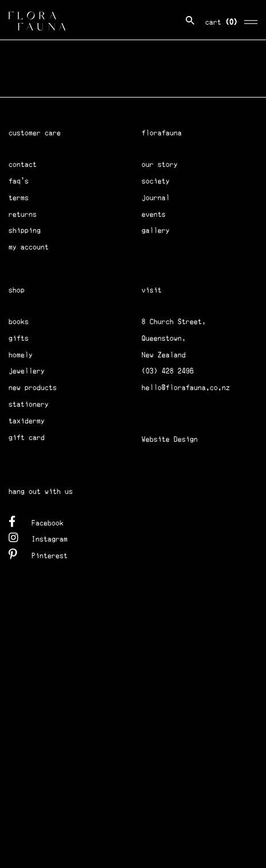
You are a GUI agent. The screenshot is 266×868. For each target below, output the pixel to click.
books (19, 322)
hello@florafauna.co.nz (186, 388)
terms (19, 198)
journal (156, 198)
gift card (27, 437)
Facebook (36, 521)
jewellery (27, 371)
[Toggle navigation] (251, 20)
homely (21, 355)
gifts (19, 338)
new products (33, 388)
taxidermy (27, 421)
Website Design (170, 439)
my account (29, 247)
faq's (19, 181)
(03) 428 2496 (168, 371)
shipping (25, 230)
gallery (156, 230)
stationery (29, 404)
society (156, 181)
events (154, 214)
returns (23, 214)
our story (160, 164)
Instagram (38, 537)
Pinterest (38, 554)
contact (23, 164)
